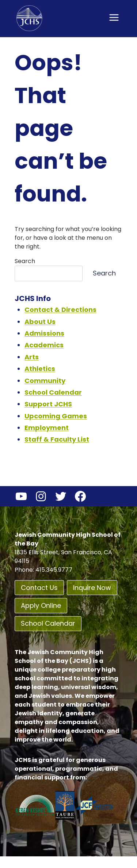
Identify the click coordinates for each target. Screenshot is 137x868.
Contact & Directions (60, 310)
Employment (47, 428)
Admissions (44, 333)
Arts (32, 357)
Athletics (40, 369)
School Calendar (53, 392)
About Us (40, 322)
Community (45, 381)
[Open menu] (114, 17)
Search (25, 261)
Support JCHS (48, 404)
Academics (44, 345)
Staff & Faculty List (57, 439)
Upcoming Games (56, 416)
